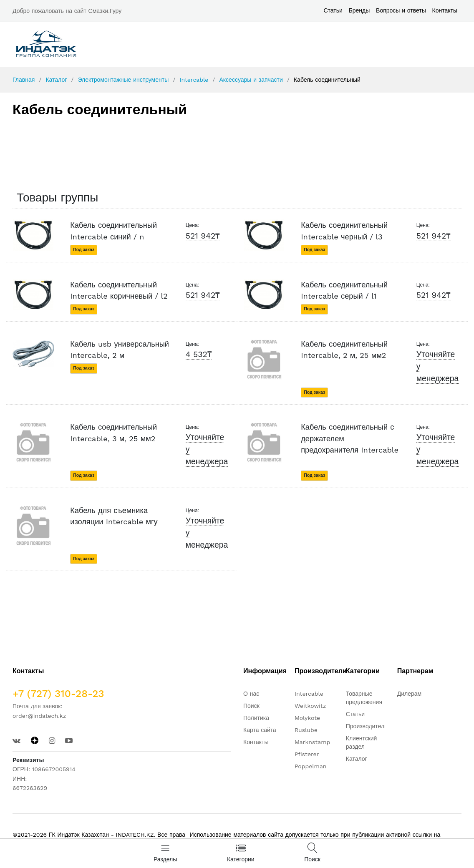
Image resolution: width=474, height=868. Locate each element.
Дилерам (409, 694)
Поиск (251, 706)
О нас (251, 694)
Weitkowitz (310, 706)
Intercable (194, 80)
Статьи (333, 10)
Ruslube (306, 730)
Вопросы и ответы (401, 10)
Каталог (56, 80)
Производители (367, 726)
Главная (24, 80)
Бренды (359, 10)
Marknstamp (312, 742)
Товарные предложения (364, 698)
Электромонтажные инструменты (123, 80)
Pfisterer (307, 754)
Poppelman (311, 766)
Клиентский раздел (362, 742)
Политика (256, 718)
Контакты (445, 10)
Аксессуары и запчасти (251, 80)
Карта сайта (260, 730)
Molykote (307, 718)
